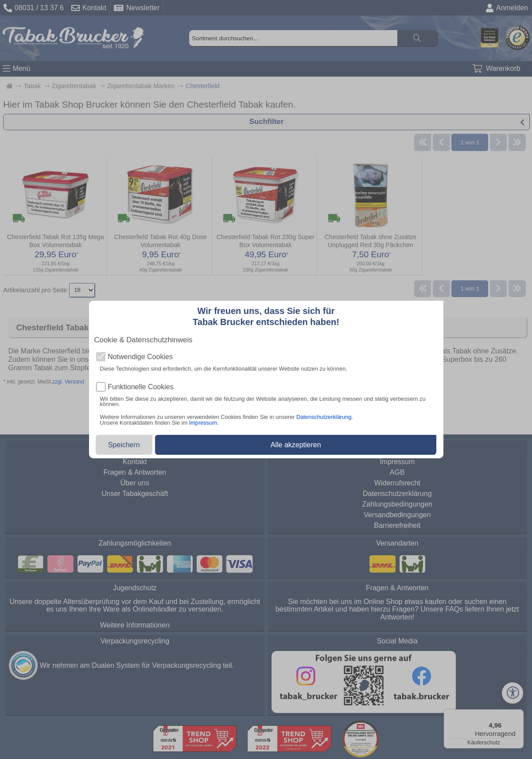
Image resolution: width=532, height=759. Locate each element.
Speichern (124, 445)
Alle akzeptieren (296, 445)
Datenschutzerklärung (324, 417)
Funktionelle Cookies (141, 387)
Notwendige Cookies (140, 357)
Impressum (203, 423)
